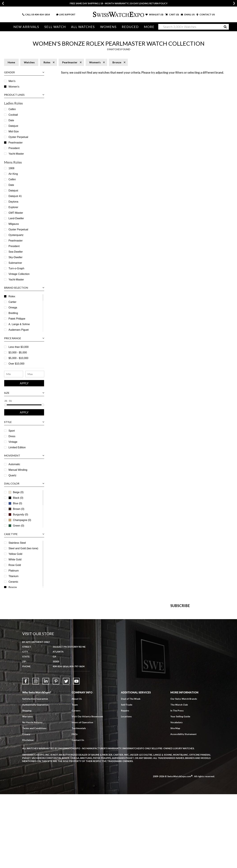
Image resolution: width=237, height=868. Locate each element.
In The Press (177, 784)
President (14, 148)
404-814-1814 (42, 14)
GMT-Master (16, 213)
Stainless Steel (17, 543)
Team (75, 778)
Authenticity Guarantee (35, 778)
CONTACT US (206, 14)
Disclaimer (28, 814)
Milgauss (14, 224)
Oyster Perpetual (18, 137)
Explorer (13, 207)
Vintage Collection (19, 274)
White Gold (15, 559)
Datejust (13, 126)
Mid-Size (14, 131)
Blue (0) (15, 503)
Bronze (13, 587)
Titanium (14, 576)
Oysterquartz (16, 235)
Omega (13, 308)
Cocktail (13, 115)
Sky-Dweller (15, 257)
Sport (12, 431)
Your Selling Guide (180, 790)
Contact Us (78, 814)
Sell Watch (55, 27)
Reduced (130, 27)
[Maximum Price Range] (35, 374)
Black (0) (16, 498)
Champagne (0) (20, 520)
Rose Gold (15, 565)
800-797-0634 (77, 740)
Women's (14, 87)
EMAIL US (188, 14)
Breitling (13, 313)
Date (11, 120)
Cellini (12, 109)
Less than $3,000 (19, 347)
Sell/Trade (127, 778)
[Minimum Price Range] (14, 374)
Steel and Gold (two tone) (23, 548)
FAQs (75, 808)
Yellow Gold (15, 554)
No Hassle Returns (32, 796)
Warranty (27, 790)
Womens (108, 27)
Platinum (14, 571)
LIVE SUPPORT (66, 14)
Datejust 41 (15, 196)
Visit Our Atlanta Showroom (87, 790)
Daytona (13, 202)
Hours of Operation (82, 796)
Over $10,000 (16, 364)
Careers (76, 784)
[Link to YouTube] (76, 755)
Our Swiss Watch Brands (184, 773)
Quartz (12, 475)
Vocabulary (176, 796)
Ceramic (13, 582)
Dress (12, 436)
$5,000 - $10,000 (18, 358)
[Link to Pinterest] (56, 755)
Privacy (26, 808)
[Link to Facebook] (26, 755)
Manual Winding (18, 470)
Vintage (13, 442)
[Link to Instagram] (36, 755)
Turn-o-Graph (16, 268)
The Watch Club (179, 778)
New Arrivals (26, 27)
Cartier (12, 302)
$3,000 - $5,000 (18, 353)
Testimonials (79, 802)
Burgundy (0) (18, 515)
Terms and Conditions (34, 802)
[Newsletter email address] (136, 661)
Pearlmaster (16, 143)
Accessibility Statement (183, 808)
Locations (126, 790)
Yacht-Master (16, 154)
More (149, 27)
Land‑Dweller (16, 218)
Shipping (27, 784)
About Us (77, 773)
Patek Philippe (17, 319)
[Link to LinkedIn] (46, 755)
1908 (11, 168)
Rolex (12, 296)
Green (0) (16, 526)
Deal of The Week (131, 773)
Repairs (125, 784)
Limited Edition (17, 447)
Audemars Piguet (19, 330)
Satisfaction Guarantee (35, 773)
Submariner (15, 263)
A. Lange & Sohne (19, 324)
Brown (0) (16, 509)
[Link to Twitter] (66, 755)
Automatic (14, 464)
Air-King (13, 174)
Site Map (175, 802)
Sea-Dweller (16, 252)
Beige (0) (16, 492)
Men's (12, 81)
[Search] (194, 27)
